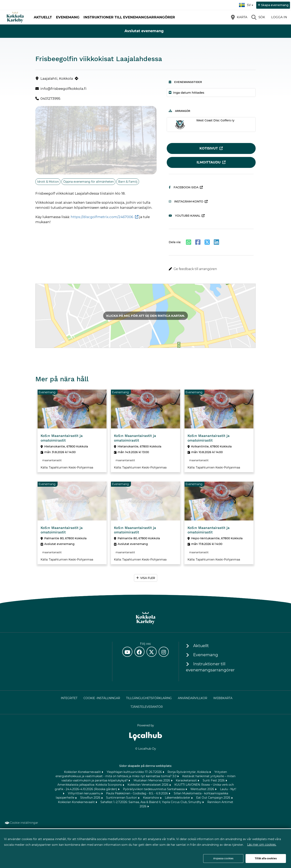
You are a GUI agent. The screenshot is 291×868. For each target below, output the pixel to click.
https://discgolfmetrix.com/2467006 (102, 217)
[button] (211, 269)
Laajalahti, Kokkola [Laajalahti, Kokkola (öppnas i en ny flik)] (57, 78)
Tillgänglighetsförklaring (149, 698)
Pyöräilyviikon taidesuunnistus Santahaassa (154, 789)
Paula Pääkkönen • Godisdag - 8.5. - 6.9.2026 (137, 793)
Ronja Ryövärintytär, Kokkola (188, 772)
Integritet (69, 698)
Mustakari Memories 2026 (152, 780)
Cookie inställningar (24, 823)
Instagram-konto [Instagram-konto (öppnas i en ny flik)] (186, 201)
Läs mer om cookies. (262, 845)
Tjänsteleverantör (147, 707)
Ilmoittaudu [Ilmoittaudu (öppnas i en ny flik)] (209, 162)
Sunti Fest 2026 (214, 780)
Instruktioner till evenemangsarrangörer (129, 17)
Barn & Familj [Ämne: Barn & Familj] (128, 182)
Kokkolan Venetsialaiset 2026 (148, 785)
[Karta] (239, 17)
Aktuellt (43, 17)
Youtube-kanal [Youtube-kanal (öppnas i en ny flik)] (185, 216)
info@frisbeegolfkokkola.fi (63, 89)
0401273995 (50, 99)
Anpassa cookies (223, 858)
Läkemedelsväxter (178, 798)
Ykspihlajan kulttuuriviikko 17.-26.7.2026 (135, 772)
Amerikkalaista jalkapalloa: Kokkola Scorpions (90, 785)
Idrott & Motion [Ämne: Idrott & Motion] (48, 182)
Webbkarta (223, 698)
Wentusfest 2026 (203, 789)
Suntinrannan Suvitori (122, 798)
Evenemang (68, 17)
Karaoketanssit (187, 780)
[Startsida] (15, 17)
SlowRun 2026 (91, 798)
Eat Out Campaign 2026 (214, 798)
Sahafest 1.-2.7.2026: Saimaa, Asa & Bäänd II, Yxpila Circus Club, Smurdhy (151, 802)
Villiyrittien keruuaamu (85, 793)
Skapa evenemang (275, 5)
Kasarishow (152, 798)
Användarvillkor (192, 698)
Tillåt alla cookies (266, 858)
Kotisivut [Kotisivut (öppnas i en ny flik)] (209, 148)
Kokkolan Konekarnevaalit (83, 772)
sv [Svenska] (247, 4)
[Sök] (258, 17)
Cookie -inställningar (102, 698)
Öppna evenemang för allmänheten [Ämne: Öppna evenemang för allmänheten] (89, 182)
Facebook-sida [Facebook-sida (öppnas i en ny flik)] (184, 187)
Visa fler (148, 578)
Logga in (279, 17)
